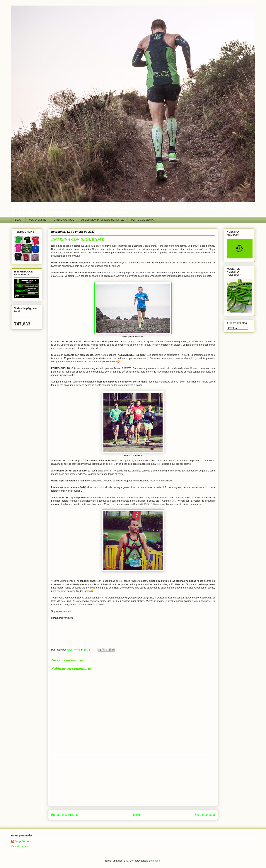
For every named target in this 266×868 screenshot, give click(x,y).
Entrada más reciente (65, 815)
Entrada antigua (205, 815)
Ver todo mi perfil (20, 846)
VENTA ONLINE (38, 220)
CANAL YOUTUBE (64, 220)
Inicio (137, 815)
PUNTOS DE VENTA (142, 220)
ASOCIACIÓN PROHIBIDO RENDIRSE (102, 220)
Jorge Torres (22, 841)
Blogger (156, 861)
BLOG (18, 220)
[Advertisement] (133, 780)
